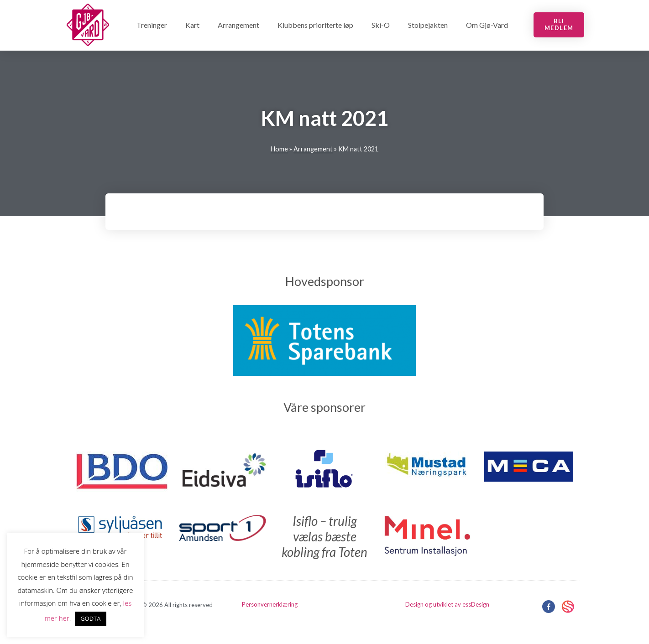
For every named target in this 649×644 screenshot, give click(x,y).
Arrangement (238, 25)
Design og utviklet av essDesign (447, 604)
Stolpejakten (428, 25)
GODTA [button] (90, 618)
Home (279, 149)
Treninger (152, 25)
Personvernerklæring (270, 604)
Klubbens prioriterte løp (315, 25)
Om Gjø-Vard (487, 25)
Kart (192, 25)
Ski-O (381, 25)
